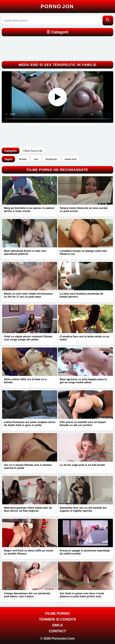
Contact (57, 631)
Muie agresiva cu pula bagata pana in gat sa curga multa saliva (83, 381)
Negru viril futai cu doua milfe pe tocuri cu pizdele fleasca (29, 552)
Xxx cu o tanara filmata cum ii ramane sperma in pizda (28, 466)
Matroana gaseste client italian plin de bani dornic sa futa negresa (28, 509)
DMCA (57, 625)
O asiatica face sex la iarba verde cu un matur (84, 338)
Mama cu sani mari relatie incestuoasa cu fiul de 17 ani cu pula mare (28, 295)
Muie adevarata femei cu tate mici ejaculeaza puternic (25, 252)
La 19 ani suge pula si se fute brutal (82, 465)
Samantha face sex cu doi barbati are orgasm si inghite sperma (83, 509)
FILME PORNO (58, 613)
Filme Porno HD (33, 151)
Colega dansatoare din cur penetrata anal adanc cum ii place (27, 595)
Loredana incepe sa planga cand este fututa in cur (83, 252)
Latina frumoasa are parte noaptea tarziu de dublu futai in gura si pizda (30, 424)
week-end (70, 159)
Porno (57, 6)
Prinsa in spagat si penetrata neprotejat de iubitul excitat (85, 552)
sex (36, 159)
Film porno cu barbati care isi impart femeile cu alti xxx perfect (83, 424)
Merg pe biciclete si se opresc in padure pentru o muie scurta (29, 209)
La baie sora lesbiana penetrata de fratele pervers (81, 295)
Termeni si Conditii (57, 619)
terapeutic (51, 159)
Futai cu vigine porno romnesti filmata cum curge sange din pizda (28, 338)
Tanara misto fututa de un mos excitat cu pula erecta (84, 209)
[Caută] (108, 21)
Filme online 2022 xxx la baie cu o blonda (25, 381)
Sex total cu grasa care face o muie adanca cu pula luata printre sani (82, 595)
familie (23, 159)
